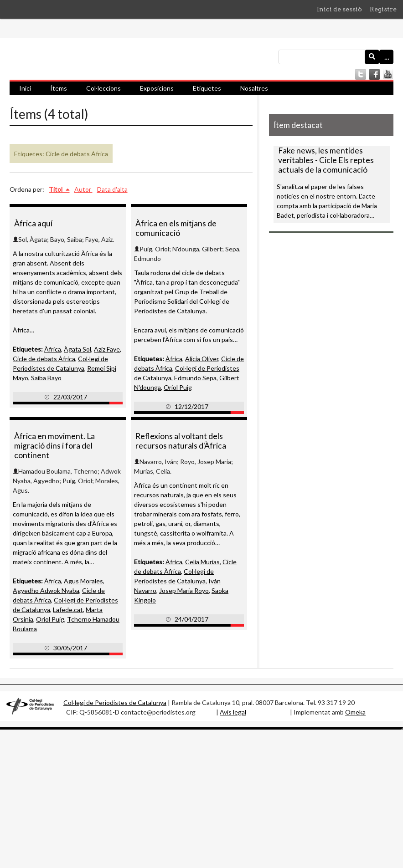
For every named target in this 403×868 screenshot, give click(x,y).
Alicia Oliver (202, 359)
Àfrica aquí (33, 223)
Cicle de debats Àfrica (44, 359)
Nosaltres (254, 88)
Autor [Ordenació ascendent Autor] (83, 189)
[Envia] (372, 57)
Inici (25, 88)
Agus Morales (83, 581)
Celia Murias (202, 562)
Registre (383, 9)
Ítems (59, 88)
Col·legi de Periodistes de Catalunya (115, 702)
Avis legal (233, 712)
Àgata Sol (77, 349)
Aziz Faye (107, 349)
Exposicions (157, 88)
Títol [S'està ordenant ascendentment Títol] (56, 189)
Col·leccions (103, 88)
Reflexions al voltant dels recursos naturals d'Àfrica (181, 441)
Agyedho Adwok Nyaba (46, 590)
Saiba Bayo (46, 378)
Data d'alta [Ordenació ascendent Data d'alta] (112, 189)
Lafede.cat (68, 610)
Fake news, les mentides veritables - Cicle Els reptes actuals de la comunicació (326, 160)
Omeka (355, 712)
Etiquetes (207, 88)
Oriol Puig (178, 387)
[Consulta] (336, 57)
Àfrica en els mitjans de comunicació (176, 228)
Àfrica (53, 349)
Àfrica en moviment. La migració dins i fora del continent (54, 446)
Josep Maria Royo (184, 590)
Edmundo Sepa (195, 378)
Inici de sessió (339, 9)
